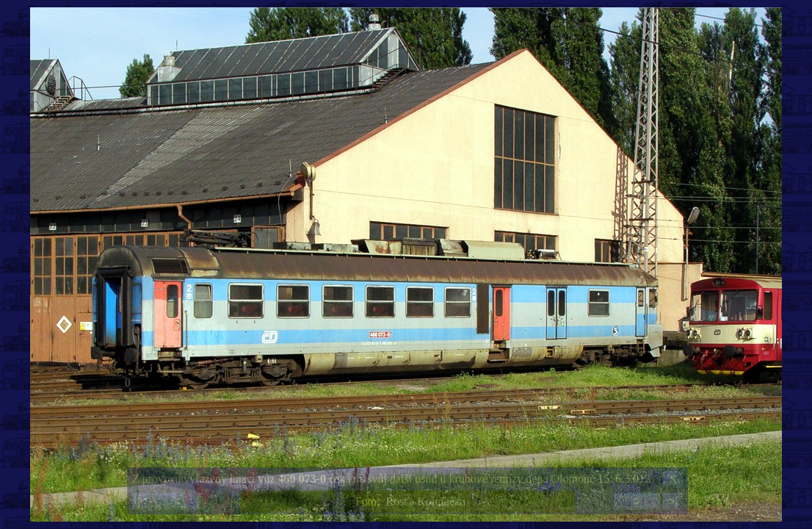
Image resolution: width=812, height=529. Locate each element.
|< (142, 501)
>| (673, 501)
